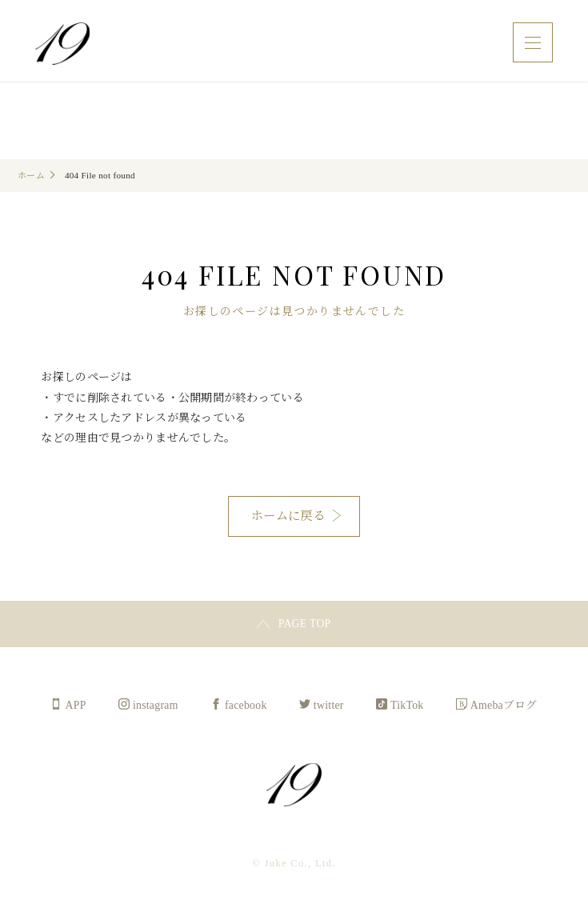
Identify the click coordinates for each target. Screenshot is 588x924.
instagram (154, 706)
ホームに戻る (288, 516)
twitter (329, 706)
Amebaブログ (505, 706)
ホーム (31, 175)
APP (74, 706)
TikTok (408, 706)
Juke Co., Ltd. (64, 45)
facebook (246, 706)
